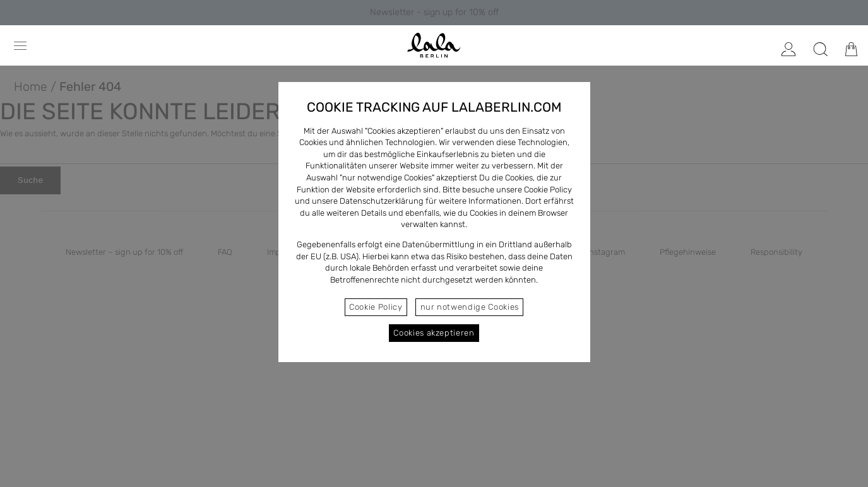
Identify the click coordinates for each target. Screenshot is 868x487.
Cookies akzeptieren (434, 333)
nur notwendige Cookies (470, 307)
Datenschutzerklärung (382, 201)
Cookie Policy (376, 307)
